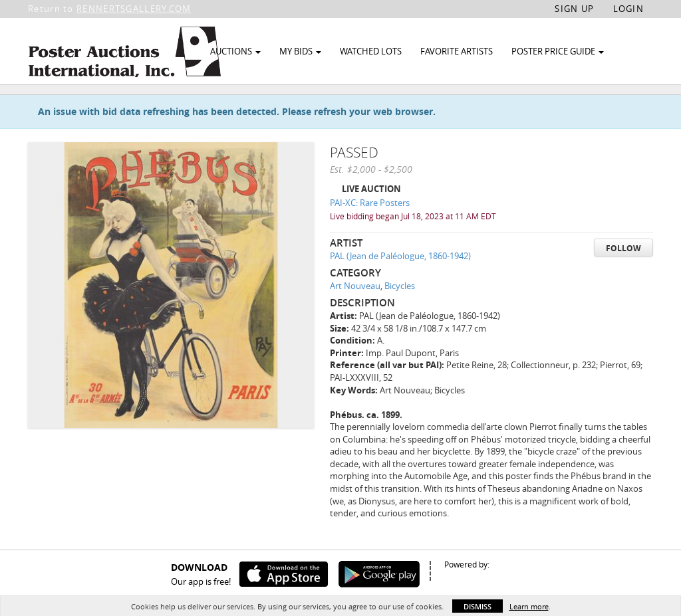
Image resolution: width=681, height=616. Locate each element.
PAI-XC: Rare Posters (370, 233)
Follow (623, 278)
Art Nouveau (355, 316)
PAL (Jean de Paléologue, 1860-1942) (400, 286)
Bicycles (400, 316)
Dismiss (477, 606)
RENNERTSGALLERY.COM (134, 9)
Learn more (529, 606)
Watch (582, 105)
